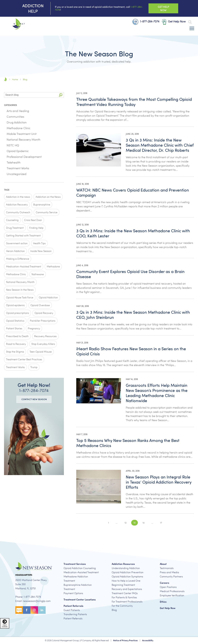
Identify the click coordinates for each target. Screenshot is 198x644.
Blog (114, 610)
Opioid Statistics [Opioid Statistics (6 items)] (15, 321)
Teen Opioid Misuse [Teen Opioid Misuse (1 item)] (41, 352)
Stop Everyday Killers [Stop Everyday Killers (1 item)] (43, 344)
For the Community (122, 606)
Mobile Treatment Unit (22, 134)
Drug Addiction (17, 122)
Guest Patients (72, 610)
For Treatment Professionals (127, 602)
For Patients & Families (124, 597)
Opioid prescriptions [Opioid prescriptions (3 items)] (17, 313)
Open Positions (168, 587)
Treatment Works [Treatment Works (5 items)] (15, 367)
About (163, 564)
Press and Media (169, 572)
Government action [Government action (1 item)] (17, 243)
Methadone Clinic (18, 128)
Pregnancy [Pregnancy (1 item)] (34, 328)
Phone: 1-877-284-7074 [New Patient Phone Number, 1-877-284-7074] (28, 597)
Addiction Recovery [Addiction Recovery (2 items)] (17, 205)
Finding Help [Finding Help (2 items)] (36, 228)
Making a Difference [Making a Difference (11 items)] (18, 259)
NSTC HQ (13, 145)
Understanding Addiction (126, 568)
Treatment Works (18, 168)
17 (161, 523)
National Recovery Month (24, 140)
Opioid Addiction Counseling (80, 568)
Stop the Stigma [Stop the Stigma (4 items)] (15, 352)
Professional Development (24, 157)
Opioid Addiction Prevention (128, 572)
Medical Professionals (172, 591)
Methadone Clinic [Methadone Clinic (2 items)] (16, 274)
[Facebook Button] (27, 610)
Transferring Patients (75, 614)
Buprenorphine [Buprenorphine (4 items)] (42, 205)
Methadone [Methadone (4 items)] (53, 266)
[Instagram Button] (34, 610)
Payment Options (73, 593)
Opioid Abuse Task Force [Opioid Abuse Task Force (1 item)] (20, 297)
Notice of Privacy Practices (125, 640)
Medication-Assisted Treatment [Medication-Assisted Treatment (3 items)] (24, 266)
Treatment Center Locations (80, 600)
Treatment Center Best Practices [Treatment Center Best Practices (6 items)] (24, 359)
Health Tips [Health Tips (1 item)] (39, 243)
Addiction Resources (123, 564)
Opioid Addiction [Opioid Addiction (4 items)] (48, 297)
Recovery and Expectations (127, 589)
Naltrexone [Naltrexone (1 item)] (38, 274)
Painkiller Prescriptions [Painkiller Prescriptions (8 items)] (43, 321)
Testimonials (167, 568)
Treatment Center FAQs (125, 593)
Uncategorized (17, 174)
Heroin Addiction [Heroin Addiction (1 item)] (15, 251)
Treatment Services (75, 564)
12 (126, 523)
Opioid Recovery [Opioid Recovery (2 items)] (44, 313)
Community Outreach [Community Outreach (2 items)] (18, 212)
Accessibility (148, 640)
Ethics (163, 602)
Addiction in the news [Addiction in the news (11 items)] (18, 197)
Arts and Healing (18, 111)
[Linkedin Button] (42, 610)
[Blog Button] (19, 610)
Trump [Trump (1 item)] (34, 367)
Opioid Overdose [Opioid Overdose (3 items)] (40, 305)
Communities (15, 117)
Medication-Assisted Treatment (81, 572)
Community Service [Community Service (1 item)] (47, 212)
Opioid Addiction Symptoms (127, 576)
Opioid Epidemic (18, 151)
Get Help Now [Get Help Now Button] (163, 8)
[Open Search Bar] (190, 22)
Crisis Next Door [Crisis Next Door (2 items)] (33, 220)
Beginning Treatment (123, 585)
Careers (164, 583)
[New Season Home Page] (15, 25)
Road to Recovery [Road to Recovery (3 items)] (16, 344)
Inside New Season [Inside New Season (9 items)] (41, 251)
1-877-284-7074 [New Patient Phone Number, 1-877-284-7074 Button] (146, 21)
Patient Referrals (73, 606)
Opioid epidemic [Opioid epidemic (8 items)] (15, 305)
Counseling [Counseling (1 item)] (12, 220)
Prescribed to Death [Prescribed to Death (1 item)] (17, 336)
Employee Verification (172, 595)
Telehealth (14, 162)
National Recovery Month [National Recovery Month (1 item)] (20, 282)
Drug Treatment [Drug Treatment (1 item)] (15, 228)
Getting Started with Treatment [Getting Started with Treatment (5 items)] (23, 236)
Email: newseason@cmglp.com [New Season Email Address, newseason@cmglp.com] (33, 601)
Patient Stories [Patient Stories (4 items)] (14, 328)
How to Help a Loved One (126, 581)
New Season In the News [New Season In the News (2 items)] (20, 290)
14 (143, 523)
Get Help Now (168, 608)
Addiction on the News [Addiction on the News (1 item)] (48, 197)
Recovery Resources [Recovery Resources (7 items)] (45, 336)
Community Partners (171, 576)
